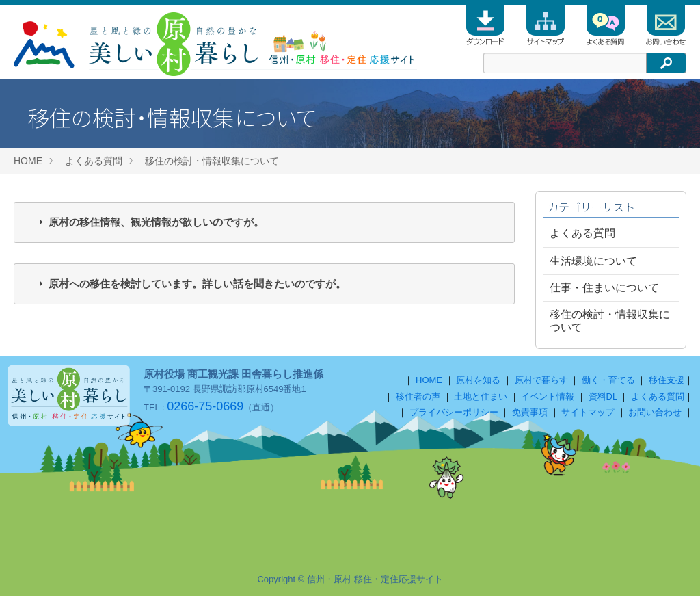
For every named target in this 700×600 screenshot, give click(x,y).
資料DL (603, 401)
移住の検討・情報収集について (212, 161)
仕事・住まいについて (604, 288)
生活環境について (593, 261)
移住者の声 (418, 401)
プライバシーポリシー (454, 416)
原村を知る (478, 384)
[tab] (264, 222)
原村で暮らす (541, 384)
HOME (28, 161)
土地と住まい (481, 401)
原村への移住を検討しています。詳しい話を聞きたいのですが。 (197, 284)
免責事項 (530, 416)
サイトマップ (588, 416)
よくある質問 (94, 161)
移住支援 (667, 384)
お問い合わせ (655, 416)
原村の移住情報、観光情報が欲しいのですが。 (156, 222)
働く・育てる (608, 384)
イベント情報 (548, 401)
